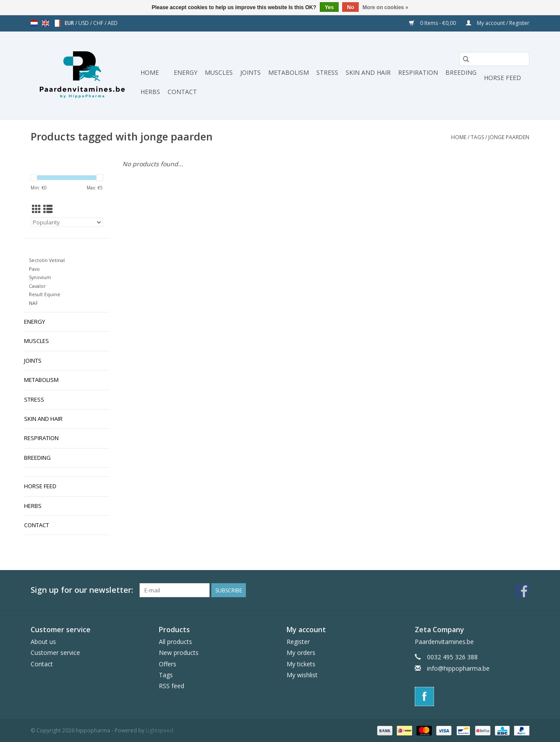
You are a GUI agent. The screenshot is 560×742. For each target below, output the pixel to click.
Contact (182, 92)
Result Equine (45, 294)
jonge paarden (509, 137)
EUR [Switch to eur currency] (70, 23)
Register (298, 642)
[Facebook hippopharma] (522, 590)
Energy (185, 72)
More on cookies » (386, 7)
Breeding (461, 72)
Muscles (219, 72)
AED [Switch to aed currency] (113, 23)
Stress (327, 72)
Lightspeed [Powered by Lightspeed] (159, 730)
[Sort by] (67, 222)
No (350, 7)
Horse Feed (502, 78)
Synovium (40, 277)
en (45, 23)
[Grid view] (37, 209)
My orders (301, 653)
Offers (168, 664)
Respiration (418, 72)
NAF (33, 303)
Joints (250, 72)
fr (57, 23)
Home (150, 72)
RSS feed (171, 686)
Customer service (55, 653)
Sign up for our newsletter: (82, 590)
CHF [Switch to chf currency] (99, 23)
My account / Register (498, 23)
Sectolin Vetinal (47, 260)
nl (34, 23)
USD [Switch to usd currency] (84, 23)
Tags (477, 137)
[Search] (494, 59)
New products (179, 653)
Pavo (34, 269)
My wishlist (302, 675)
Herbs (150, 92)
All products (175, 642)
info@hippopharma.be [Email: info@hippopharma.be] (458, 668)
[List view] (48, 209)
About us (43, 642)
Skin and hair (368, 72)
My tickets (301, 664)
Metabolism (289, 72)
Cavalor (37, 286)
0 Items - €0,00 (433, 23)
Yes (329, 7)
